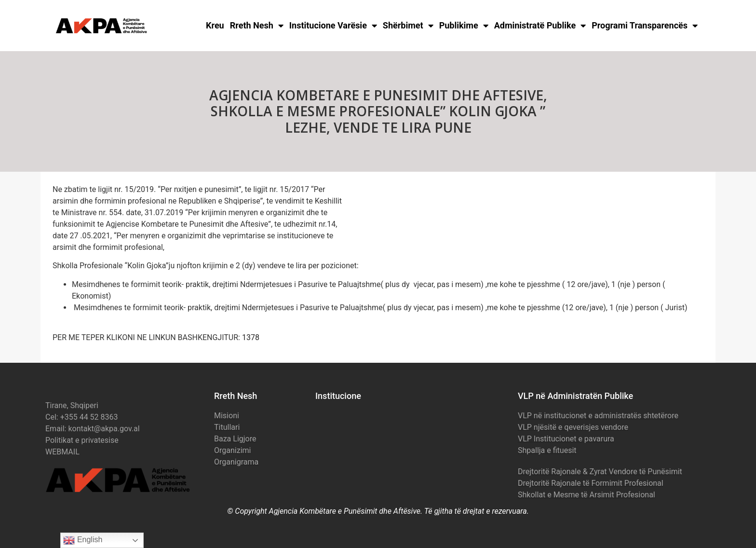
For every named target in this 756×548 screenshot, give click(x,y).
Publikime (464, 26)
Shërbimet (408, 26)
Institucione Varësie (333, 26)
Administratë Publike (540, 26)
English (83, 540)
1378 (251, 337)
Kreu (215, 25)
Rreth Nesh (257, 26)
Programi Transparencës (645, 26)
